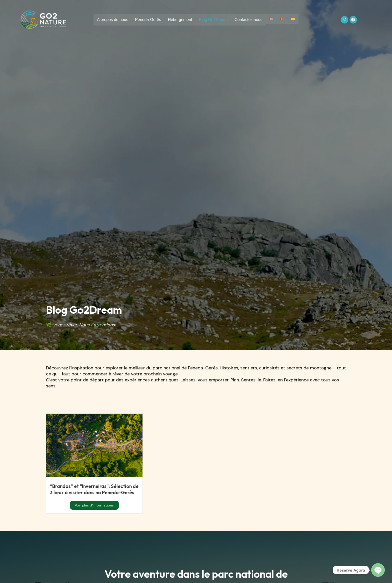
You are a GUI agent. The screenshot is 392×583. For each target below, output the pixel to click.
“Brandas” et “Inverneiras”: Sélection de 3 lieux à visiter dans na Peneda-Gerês (91, 492)
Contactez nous (249, 20)
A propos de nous (110, 20)
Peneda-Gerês (146, 20)
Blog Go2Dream (213, 20)
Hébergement (179, 20)
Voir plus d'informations (94, 511)
